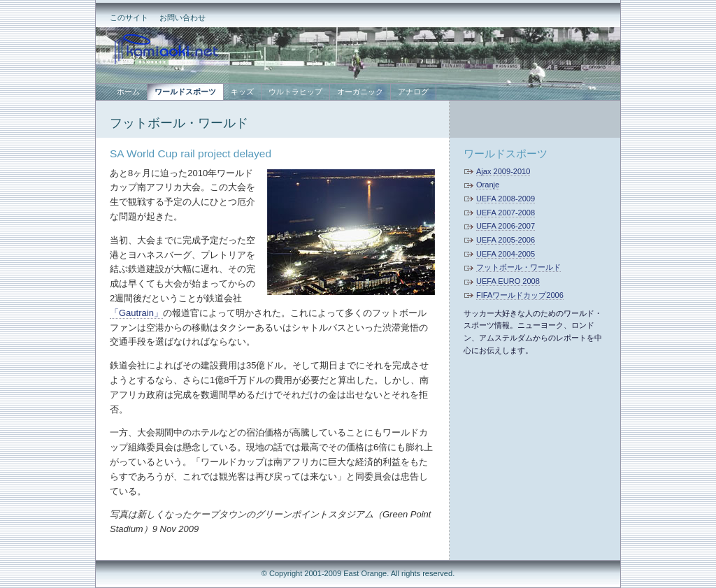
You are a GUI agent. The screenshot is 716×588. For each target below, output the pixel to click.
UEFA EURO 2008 (508, 281)
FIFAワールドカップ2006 (520, 295)
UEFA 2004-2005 (506, 254)
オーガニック (360, 92)
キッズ (242, 92)
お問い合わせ (182, 17)
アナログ (413, 92)
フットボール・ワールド (179, 123)
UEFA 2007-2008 (506, 213)
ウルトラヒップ (295, 92)
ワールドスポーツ (506, 153)
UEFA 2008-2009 (506, 199)
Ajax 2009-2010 (503, 171)
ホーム (128, 92)
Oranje (488, 185)
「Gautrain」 (136, 313)
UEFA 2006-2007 (506, 226)
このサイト (129, 17)
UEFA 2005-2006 (506, 240)
